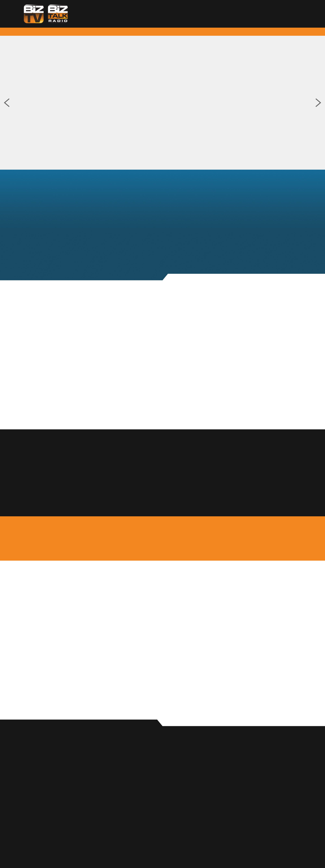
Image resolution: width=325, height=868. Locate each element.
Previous (7, 103)
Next (318, 103)
